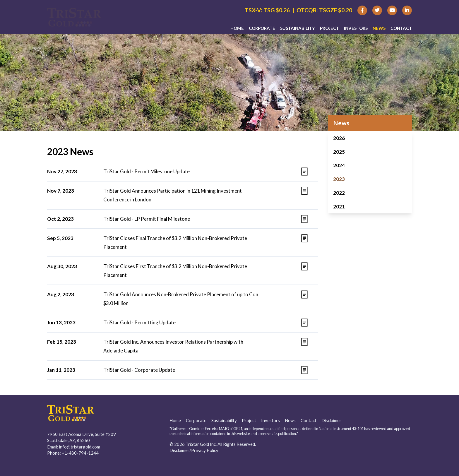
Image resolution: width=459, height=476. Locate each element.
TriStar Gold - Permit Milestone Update (147, 171)
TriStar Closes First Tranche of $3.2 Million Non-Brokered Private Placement (175, 271)
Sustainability (298, 30)
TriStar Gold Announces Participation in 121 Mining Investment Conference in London (173, 195)
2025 (339, 152)
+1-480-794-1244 (80, 453)
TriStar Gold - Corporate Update (139, 370)
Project (329, 30)
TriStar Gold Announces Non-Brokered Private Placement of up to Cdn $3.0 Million (181, 299)
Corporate (262, 30)
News (379, 30)
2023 (339, 179)
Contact (401, 30)
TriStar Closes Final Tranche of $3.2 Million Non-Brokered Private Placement (175, 243)
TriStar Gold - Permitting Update (139, 322)
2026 (339, 138)
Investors (356, 30)
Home (237, 30)
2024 (339, 165)
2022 (339, 193)
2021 (339, 207)
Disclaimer (331, 420)
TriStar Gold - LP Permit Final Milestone (147, 219)
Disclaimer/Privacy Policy (194, 450)
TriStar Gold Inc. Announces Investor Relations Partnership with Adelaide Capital (173, 346)
